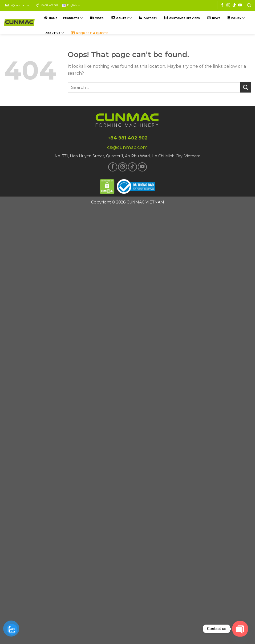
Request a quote (92, 33)
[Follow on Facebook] (222, 5)
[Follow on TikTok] (234, 5)
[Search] (249, 5)
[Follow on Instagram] (228, 5)
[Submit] (246, 87)
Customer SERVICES (185, 18)
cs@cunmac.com (21, 5)
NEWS (216, 18)
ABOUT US (55, 33)
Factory (150, 18)
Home (53, 18)
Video (100, 18)
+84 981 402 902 (49, 5)
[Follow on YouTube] (240, 5)
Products (73, 18)
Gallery (124, 18)
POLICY (238, 18)
